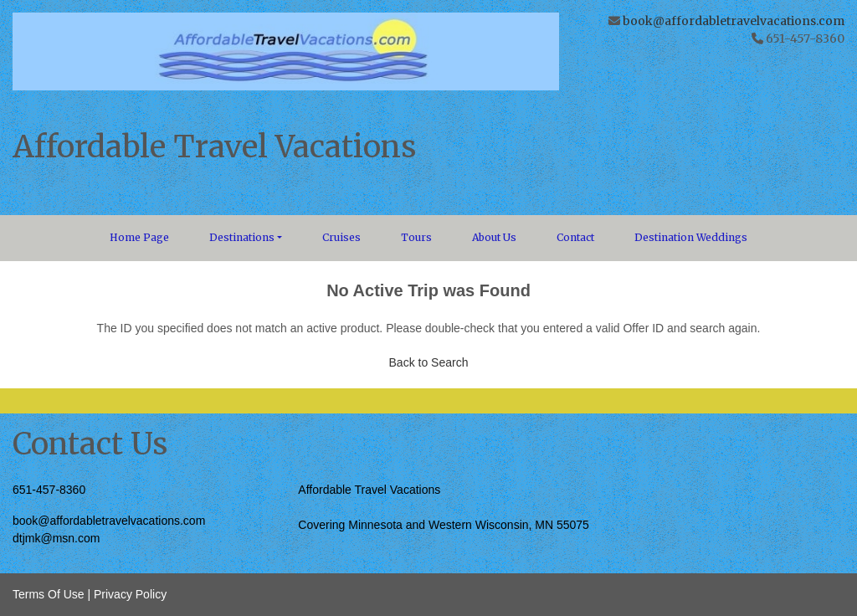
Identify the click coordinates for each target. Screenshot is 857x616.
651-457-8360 (49, 490)
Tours (416, 237)
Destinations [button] (242, 237)
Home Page (139, 237)
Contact (575, 237)
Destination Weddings (691, 237)
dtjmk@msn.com (56, 538)
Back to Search (429, 362)
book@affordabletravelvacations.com (734, 21)
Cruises (341, 237)
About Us (494, 237)
